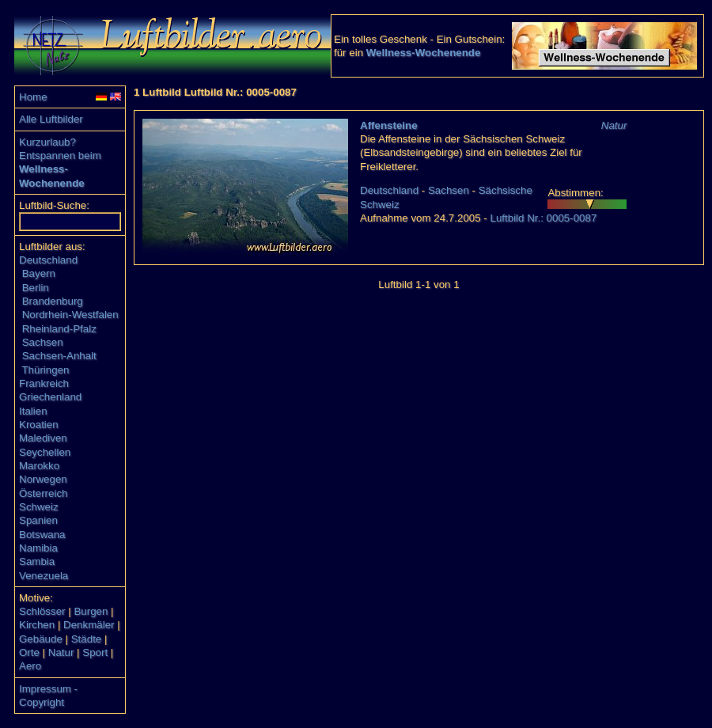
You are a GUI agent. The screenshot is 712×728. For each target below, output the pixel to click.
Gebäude (41, 639)
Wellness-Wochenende (424, 53)
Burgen (91, 611)
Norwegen (43, 479)
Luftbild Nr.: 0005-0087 (543, 218)
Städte (87, 639)
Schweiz (39, 507)
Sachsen (43, 342)
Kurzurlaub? (47, 142)
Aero (30, 666)
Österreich (43, 493)
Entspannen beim (60, 155)
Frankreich (44, 383)
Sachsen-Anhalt (59, 356)
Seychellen (45, 452)
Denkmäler (89, 625)
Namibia (38, 548)
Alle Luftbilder (51, 119)
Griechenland (50, 397)
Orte (29, 652)
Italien (33, 411)
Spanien (38, 520)
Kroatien (39, 425)
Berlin (36, 288)
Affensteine (389, 125)
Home (33, 97)
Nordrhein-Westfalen (70, 315)
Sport (95, 652)
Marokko (39, 466)
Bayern (39, 273)
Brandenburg (53, 301)
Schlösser (42, 611)
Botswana (42, 535)
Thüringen (45, 370)
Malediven (43, 438)
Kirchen (37, 625)
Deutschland (48, 260)
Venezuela (44, 576)
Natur (61, 652)
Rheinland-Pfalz (59, 329)
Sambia (37, 561)
